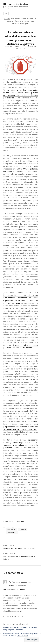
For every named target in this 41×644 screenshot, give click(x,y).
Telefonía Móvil (12, 533)
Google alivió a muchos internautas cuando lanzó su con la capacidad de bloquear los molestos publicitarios (20, 94)
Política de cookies (23, 636)
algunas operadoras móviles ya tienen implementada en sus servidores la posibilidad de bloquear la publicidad (20, 444)
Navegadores (11, 530)
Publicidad (23, 530)
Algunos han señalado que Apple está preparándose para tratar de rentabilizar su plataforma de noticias (20, 425)
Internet (20, 521)
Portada (7, 18)
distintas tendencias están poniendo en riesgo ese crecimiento (20, 346)
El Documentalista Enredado (16, 4)
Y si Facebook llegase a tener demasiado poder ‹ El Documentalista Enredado (18, 586)
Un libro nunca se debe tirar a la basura (20, 549)
